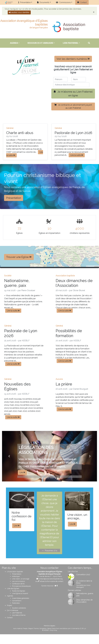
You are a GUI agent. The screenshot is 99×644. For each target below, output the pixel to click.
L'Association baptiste (15, 572)
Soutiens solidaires (19, 608)
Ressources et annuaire (40, 43)
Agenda (14, 43)
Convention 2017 (83, 575)
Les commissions (18, 581)
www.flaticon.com (65, 628)
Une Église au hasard (20, 593)
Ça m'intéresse (13, 610)
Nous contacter (50, 568)
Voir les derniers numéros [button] (73, 59)
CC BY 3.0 (83, 628)
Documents (43, 2)
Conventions (17, 601)
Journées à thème (19, 615)
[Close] (94, 12)
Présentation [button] (14, 198)
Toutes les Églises (19, 591)
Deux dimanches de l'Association (84, 601)
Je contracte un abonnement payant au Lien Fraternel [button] (73, 106)
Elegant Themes (34, 628)
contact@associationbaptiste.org (51, 579)
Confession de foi (18, 584)
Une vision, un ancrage (21, 579)
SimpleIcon (43, 628)
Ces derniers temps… (80, 568)
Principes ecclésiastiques (21, 586)
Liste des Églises (13, 588)
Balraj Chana (52, 628)
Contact (82, 2)
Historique (16, 576)
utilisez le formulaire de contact (51, 581)
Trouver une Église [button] (19, 257)
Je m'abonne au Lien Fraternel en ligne (73, 94)
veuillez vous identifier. (19, 12)
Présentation (24, 2)
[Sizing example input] (60, 79)
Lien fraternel (71, 43)
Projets (9, 605)
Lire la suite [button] (25, 154)
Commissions (63, 2)
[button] (9, 456)
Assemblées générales (21, 598)
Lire (22, 472)
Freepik (25, 628)
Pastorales (16, 603)
